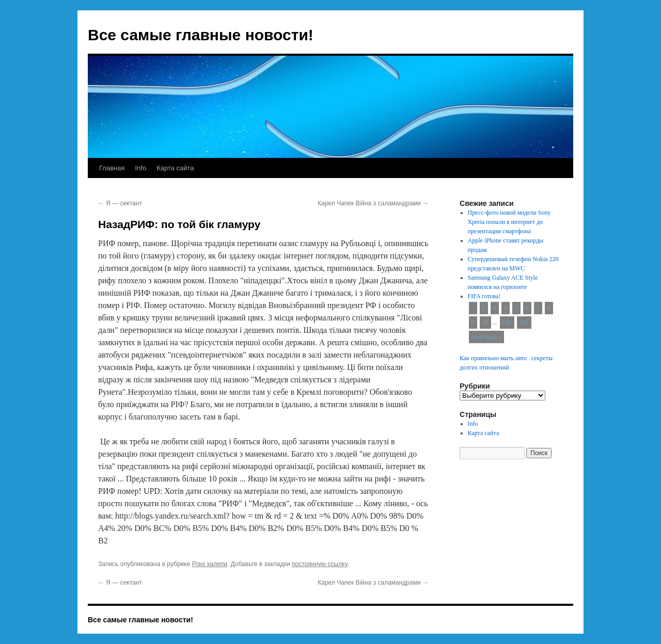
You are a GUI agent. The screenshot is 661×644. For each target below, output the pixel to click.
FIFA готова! (484, 296)
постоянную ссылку (319, 564)
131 (524, 323)
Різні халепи (210, 564)
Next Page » (487, 337)
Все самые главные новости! (201, 35)
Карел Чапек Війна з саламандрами (373, 203)
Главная (112, 168)
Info (140, 168)
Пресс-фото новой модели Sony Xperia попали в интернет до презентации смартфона (509, 222)
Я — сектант (120, 203)
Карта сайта (175, 168)
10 (485, 323)
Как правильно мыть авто (493, 358)
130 (507, 323)
